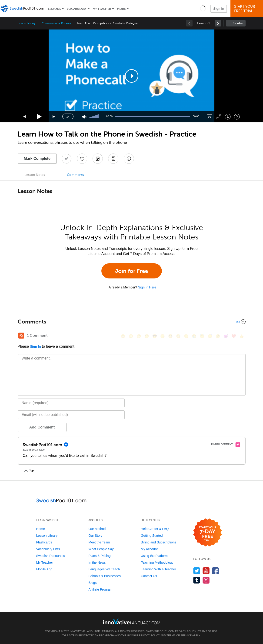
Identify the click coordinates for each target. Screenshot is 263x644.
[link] (218, 23)
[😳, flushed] (131, 336)
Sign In (219, 9)
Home (41, 529)
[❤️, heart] (234, 336)
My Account (149, 549)
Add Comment (42, 427)
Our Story (95, 536)
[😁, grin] (139, 336)
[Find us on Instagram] (206, 580)
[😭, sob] (194, 336)
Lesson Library (27, 23)
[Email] (71, 415)
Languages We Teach (104, 569)
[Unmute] (84, 117)
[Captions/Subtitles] (210, 117)
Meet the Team (99, 542)
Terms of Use (208, 631)
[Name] (71, 403)
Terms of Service (179, 635)
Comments (75, 175)
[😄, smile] (123, 336)
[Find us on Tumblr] (197, 580)
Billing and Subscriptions (158, 542)
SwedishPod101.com (160, 631)
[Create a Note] (98, 159)
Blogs (92, 583)
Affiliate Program (100, 589)
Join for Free (131, 271)
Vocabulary (77, 9)
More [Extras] (121, 9)
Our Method (97, 529)
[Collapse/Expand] (132, 322)
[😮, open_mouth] (218, 336)
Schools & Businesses (105, 576)
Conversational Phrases (56, 23)
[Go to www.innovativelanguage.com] (132, 621)
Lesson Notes (35, 175)
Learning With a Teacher (158, 569)
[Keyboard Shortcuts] (237, 117)
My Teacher (102, 9)
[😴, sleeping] (210, 336)
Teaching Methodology (157, 562)
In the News (97, 562)
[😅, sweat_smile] (178, 336)
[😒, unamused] (147, 336)
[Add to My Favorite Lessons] (82, 159)
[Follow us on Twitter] (197, 571)
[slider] (94, 117)
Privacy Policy (186, 631)
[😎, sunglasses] (155, 336)
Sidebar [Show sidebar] (238, 23)
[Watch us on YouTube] (206, 571)
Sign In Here (147, 287)
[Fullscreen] (219, 117)
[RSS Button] (21, 336)
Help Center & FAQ (155, 529)
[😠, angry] (163, 336)
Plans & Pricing (99, 556)
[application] (132, 76)
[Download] (228, 117)
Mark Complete (37, 159)
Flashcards (44, 542)
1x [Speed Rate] (68, 117)
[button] (203, 8)
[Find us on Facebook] (215, 571)
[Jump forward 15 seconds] (54, 117)
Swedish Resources (51, 556)
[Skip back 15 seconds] (25, 117)
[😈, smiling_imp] (226, 336)
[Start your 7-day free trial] (208, 533)
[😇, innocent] (202, 336)
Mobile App (44, 569)
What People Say (101, 549)
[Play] (39, 117)
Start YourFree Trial (247, 9)
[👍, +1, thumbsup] (242, 336)
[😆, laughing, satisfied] (170, 336)
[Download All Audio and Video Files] (129, 159)
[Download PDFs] (113, 159)
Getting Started (152, 536)
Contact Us (149, 576)
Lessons (54, 9)
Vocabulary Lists (48, 549)
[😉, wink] (186, 336)
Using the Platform (154, 556)
